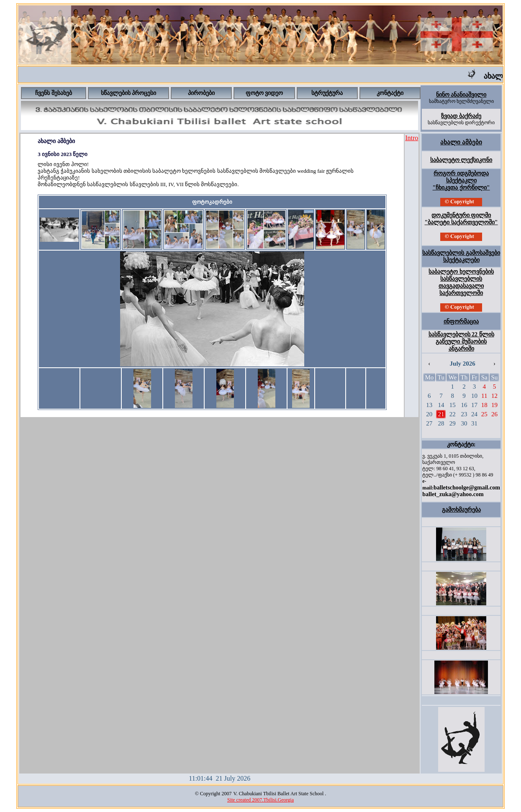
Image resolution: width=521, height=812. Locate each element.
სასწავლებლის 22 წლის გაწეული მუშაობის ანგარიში (461, 342)
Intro (412, 138)
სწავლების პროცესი (129, 93)
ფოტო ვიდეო (264, 93)
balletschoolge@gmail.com (467, 488)
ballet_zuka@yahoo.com (453, 494)
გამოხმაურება (461, 510)
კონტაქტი (390, 93)
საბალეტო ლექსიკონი (461, 160)
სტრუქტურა (327, 93)
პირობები (201, 93)
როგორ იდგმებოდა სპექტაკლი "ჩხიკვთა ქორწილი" (461, 181)
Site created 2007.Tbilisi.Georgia (260, 800)
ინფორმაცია (461, 321)
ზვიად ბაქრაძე (461, 116)
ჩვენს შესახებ (54, 93)
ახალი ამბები (461, 142)
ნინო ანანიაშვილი (461, 95)
